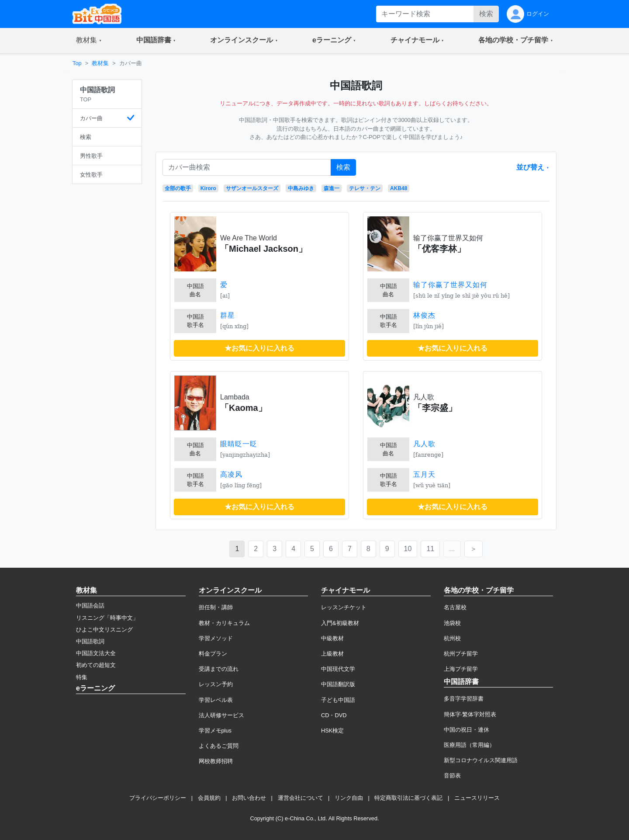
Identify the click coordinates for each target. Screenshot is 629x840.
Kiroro (208, 188)
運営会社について (301, 798)
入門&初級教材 (340, 623)
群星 (228, 315)
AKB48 (399, 188)
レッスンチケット (344, 607)
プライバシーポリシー (158, 798)
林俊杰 (424, 315)
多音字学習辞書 (464, 699)
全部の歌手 (178, 188)
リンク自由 (349, 798)
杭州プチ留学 (461, 654)
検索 (486, 14)
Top (77, 63)
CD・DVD (334, 715)
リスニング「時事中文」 (107, 618)
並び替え (531, 167)
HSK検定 (332, 731)
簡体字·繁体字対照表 (470, 714)
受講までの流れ (219, 669)
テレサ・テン (365, 188)
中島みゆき (301, 188)
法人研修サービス (221, 715)
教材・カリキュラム (224, 623)
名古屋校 (455, 607)
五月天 (424, 474)
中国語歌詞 (90, 641)
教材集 (100, 63)
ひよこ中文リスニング (104, 630)
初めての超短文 (96, 665)
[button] (89, 41)
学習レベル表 (216, 700)
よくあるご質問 (219, 746)
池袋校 (452, 623)
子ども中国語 (338, 700)
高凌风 (231, 474)
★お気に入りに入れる (259, 348)
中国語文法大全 (96, 653)
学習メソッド (216, 638)
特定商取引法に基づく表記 (408, 798)
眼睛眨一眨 (239, 444)
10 (408, 549)
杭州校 (452, 638)
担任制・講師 (216, 607)
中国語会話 (90, 606)
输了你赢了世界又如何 (450, 285)
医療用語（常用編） (469, 745)
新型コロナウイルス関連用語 (481, 760)
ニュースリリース (477, 798)
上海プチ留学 (461, 669)
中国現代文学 (338, 669)
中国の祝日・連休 (467, 730)
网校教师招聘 (216, 761)
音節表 (452, 776)
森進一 (332, 188)
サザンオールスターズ (252, 188)
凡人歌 (424, 444)
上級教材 (332, 654)
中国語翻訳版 (338, 684)
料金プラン (213, 654)
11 (430, 549)
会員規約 (209, 798)
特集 (82, 677)
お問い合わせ (249, 798)
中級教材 (332, 638)
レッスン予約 (216, 684)
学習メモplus (215, 731)
